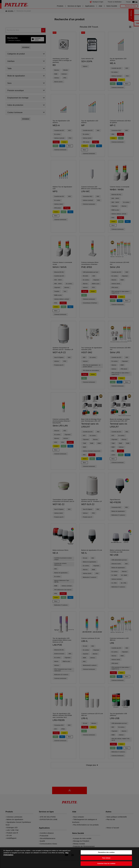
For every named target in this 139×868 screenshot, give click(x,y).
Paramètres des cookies (106, 855)
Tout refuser (106, 861)
